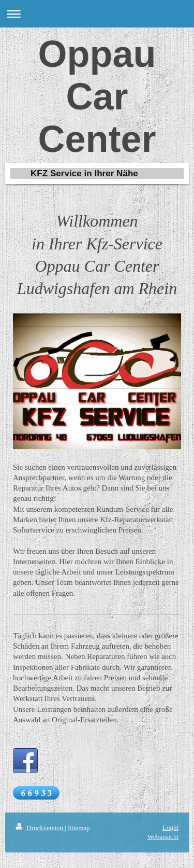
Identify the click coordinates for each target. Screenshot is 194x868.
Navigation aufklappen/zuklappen (97, 14)
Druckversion (40, 828)
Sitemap (79, 828)
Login (170, 827)
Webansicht (163, 837)
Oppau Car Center (97, 96)
